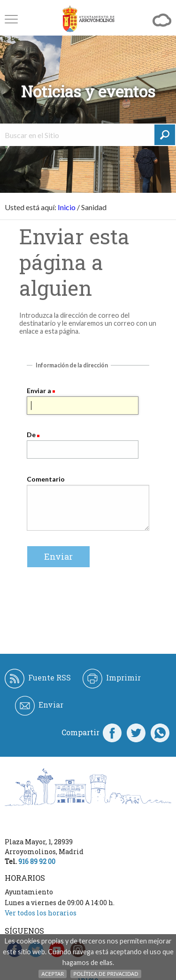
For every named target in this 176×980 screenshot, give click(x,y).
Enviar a (39, 391)
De (31, 435)
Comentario (46, 479)
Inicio (67, 207)
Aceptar (53, 974)
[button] (11, 19)
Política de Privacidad (106, 974)
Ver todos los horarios (41, 913)
